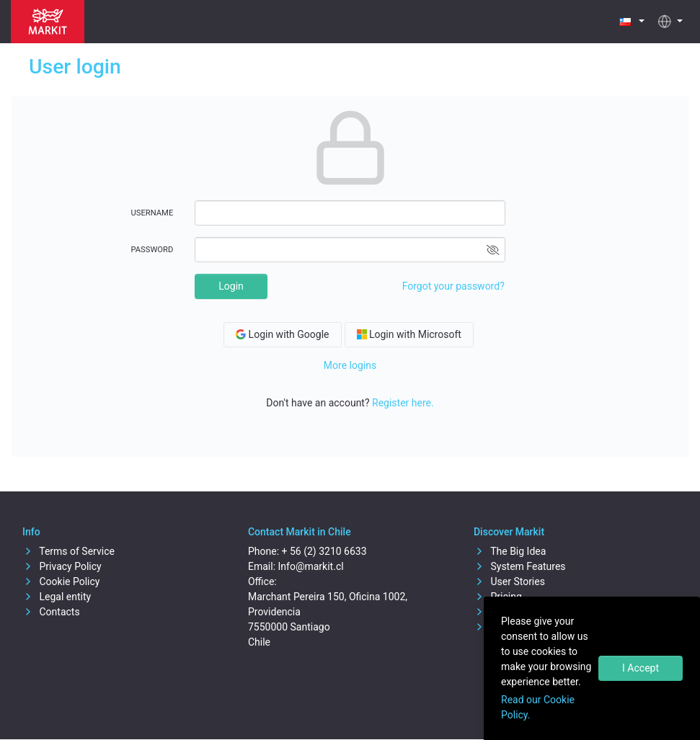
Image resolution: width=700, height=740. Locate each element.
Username (152, 213)
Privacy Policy (62, 566)
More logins (350, 365)
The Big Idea (510, 551)
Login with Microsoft (409, 334)
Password (152, 250)
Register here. (403, 403)
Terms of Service (68, 551)
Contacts (51, 612)
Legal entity (57, 597)
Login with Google (282, 334)
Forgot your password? (453, 286)
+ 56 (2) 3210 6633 (324, 551)
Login (231, 286)
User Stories (509, 581)
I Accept (641, 668)
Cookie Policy (61, 581)
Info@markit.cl (311, 566)
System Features (520, 566)
